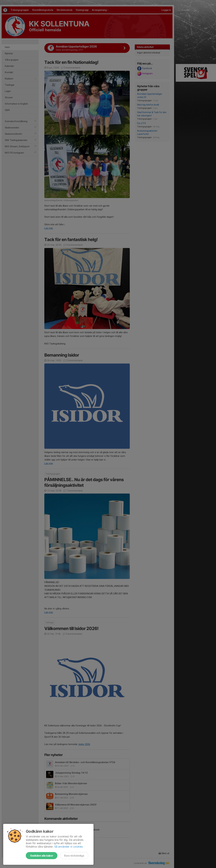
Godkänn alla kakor (42, 856)
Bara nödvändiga (74, 856)
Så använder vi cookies (69, 847)
